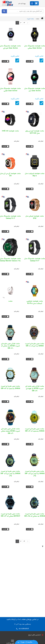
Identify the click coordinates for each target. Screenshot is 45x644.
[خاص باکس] (7, 3)
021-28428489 (23, 629)
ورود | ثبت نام (22, 4)
